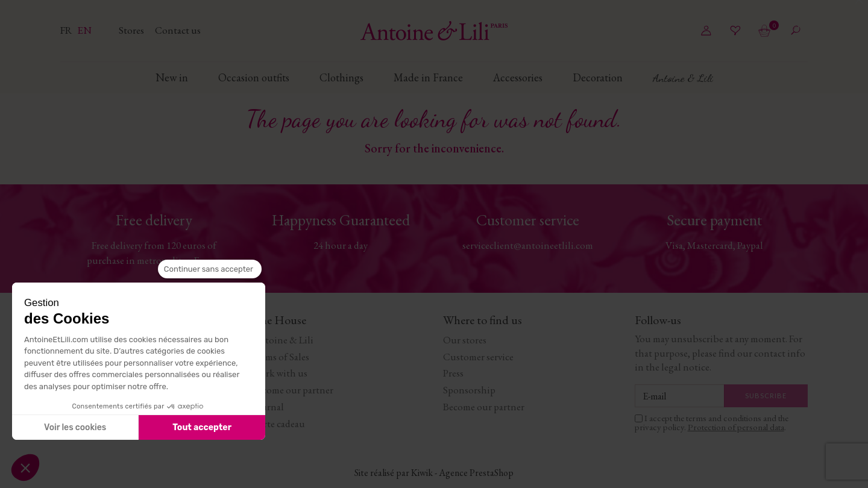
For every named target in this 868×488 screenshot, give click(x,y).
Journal (268, 407)
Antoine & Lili (283, 340)
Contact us (178, 30)
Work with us (280, 373)
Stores (132, 30)
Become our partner (293, 390)
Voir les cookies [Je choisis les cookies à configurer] (75, 427)
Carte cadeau (278, 424)
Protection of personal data (736, 427)
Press (453, 373)
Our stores (465, 340)
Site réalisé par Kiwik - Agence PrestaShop (434, 473)
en (84, 30)
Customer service (478, 357)
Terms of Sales (281, 357)
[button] (25, 468)
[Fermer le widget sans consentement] (210, 269)
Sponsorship (469, 390)
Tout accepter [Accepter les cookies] (202, 427)
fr (67, 30)
